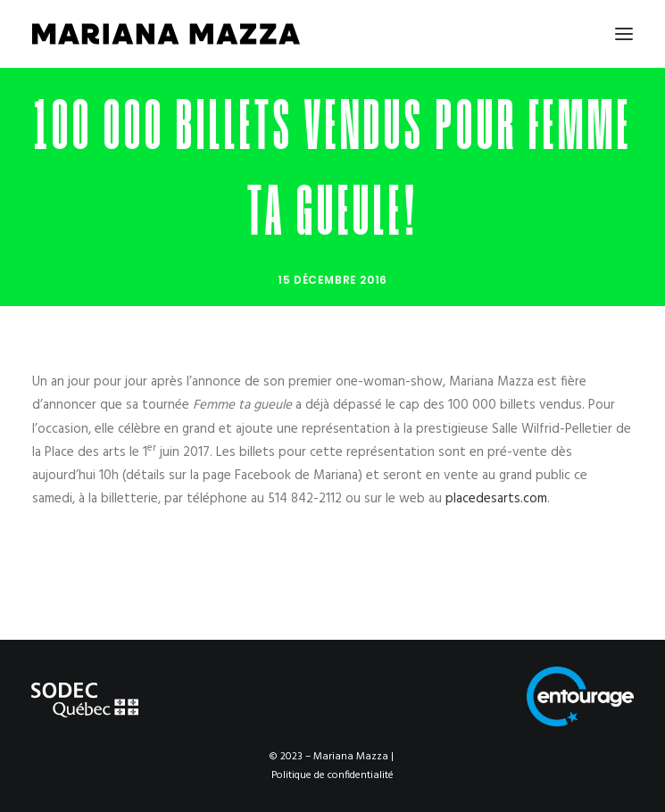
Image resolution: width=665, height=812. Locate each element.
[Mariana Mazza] (166, 34)
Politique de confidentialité (332, 775)
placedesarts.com (496, 499)
